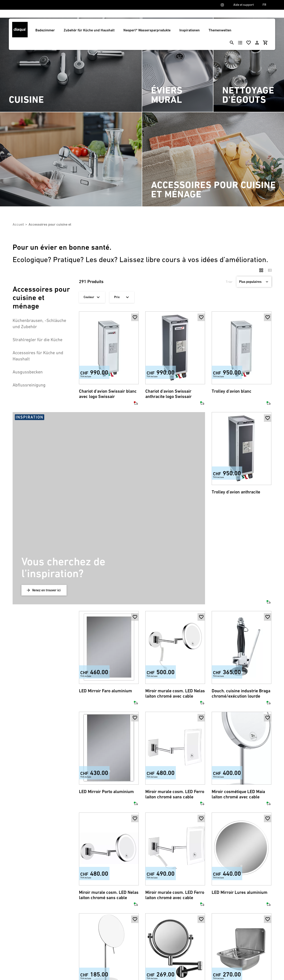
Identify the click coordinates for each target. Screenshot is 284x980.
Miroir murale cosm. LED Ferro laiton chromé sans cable (175, 696)
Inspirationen (190, 30)
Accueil (18, 224)
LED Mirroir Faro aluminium (106, 593)
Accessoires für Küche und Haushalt (38, 356)
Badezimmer (45, 30)
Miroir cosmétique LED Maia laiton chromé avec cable (238, 696)
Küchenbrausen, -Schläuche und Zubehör (39, 323)
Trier (229, 282)
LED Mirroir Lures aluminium (240, 794)
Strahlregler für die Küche (37, 340)
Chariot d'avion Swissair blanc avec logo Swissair (108, 394)
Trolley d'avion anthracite (236, 492)
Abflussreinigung (29, 385)
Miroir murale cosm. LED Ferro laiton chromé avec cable (175, 797)
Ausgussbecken (28, 372)
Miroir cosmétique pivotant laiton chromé (171, 898)
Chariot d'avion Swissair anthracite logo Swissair (168, 394)
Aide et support (244, 5)
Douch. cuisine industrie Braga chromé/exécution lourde (241, 595)
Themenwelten (220, 30)
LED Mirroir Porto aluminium (106, 694)
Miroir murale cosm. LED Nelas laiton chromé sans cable (109, 797)
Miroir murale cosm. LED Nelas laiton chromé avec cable (175, 595)
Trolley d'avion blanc (232, 391)
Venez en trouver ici (46, 492)
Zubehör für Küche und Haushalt (89, 30)
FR (264, 5)
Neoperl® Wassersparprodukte (147, 30)
